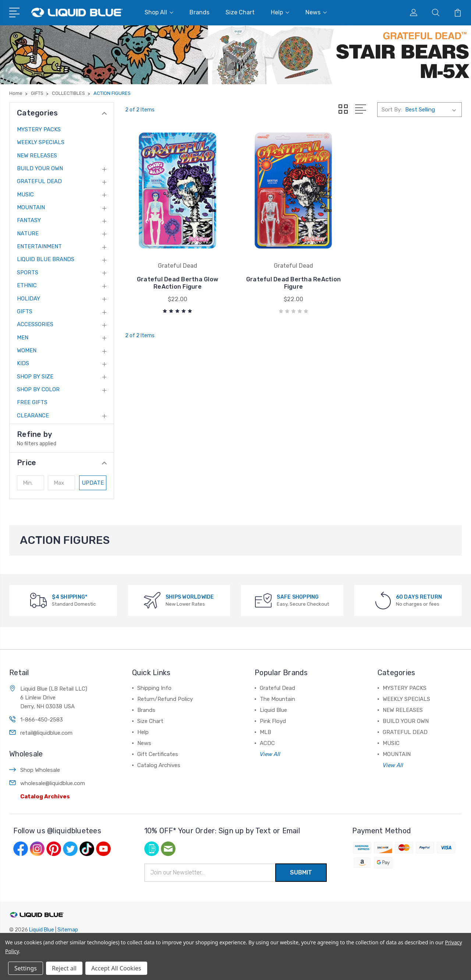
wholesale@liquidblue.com (53, 783)
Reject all (64, 968)
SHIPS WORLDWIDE (190, 597)
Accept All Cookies (116, 968)
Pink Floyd (273, 721)
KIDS (23, 363)
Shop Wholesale (40, 770)
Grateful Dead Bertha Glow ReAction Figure (178, 283)
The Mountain (277, 699)
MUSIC (25, 195)
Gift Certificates (158, 754)
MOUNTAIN (31, 207)
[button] (62, 463)
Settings (26, 968)
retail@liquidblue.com (46, 733)
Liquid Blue (273, 710)
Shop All (159, 12)
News (316, 12)
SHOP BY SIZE (35, 377)
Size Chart (240, 12)
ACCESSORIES (35, 324)
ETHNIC (27, 285)
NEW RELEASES (37, 156)
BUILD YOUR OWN (40, 168)
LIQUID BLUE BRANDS (46, 259)
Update (93, 483)
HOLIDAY (29, 299)
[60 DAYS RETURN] (383, 600)
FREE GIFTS (32, 402)
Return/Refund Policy (165, 699)
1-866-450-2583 (42, 720)
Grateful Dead (277, 688)
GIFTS (25, 311)
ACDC (267, 743)
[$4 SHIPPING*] (38, 600)
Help (280, 12)
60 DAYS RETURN (419, 597)
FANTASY (29, 220)
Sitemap (68, 930)
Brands (199, 12)
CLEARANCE (33, 416)
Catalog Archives (45, 797)
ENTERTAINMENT (39, 246)
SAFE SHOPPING (298, 597)
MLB (265, 732)
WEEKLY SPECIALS (41, 142)
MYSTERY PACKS (39, 129)
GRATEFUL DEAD (39, 181)
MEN (23, 338)
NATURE (28, 234)
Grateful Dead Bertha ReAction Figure (293, 283)
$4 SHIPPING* (70, 597)
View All (270, 754)
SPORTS (28, 272)
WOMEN (27, 350)
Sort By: (392, 110)
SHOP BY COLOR (38, 389)
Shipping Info (154, 688)
